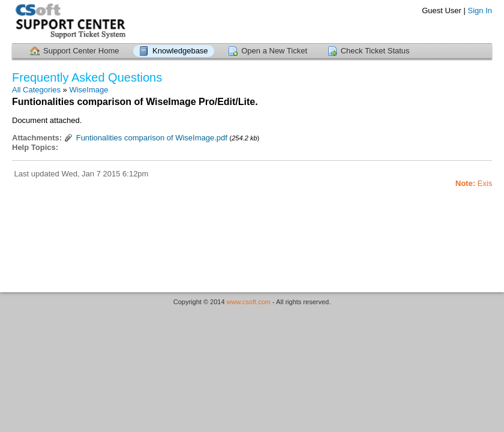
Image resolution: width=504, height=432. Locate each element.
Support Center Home (81, 51)
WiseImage (88, 90)
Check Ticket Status (375, 51)
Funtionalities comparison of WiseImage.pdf (152, 138)
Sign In (480, 10)
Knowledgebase (180, 51)
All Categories (36, 90)
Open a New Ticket (274, 51)
